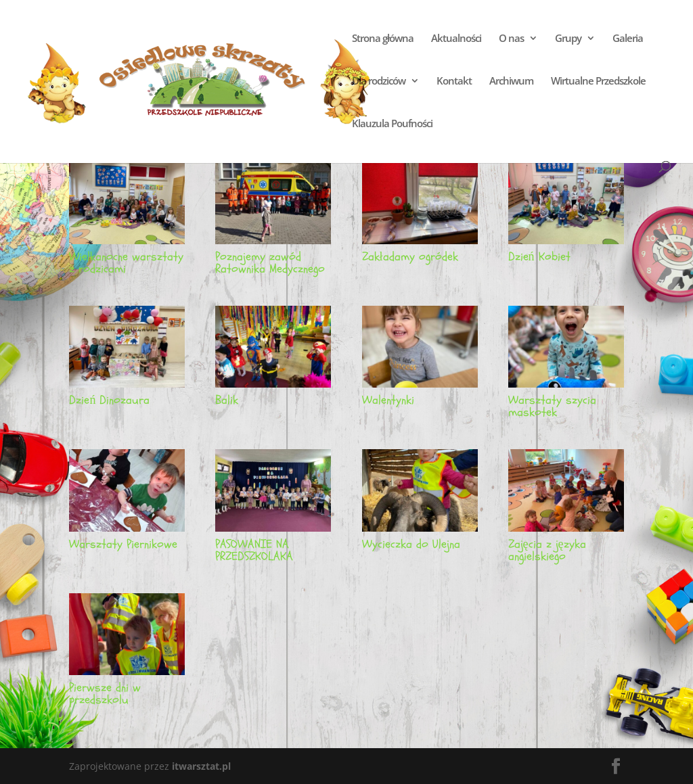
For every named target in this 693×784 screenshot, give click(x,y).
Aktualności (456, 39)
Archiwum (511, 82)
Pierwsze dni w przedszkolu (105, 694)
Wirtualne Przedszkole (598, 82)
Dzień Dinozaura (109, 400)
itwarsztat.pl (201, 766)
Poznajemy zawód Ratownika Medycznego (270, 263)
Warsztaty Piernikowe (123, 544)
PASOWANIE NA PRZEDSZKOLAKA (254, 550)
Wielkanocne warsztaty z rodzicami (126, 263)
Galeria (628, 39)
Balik (227, 400)
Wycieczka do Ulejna (411, 544)
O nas (511, 39)
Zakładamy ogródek (410, 257)
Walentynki (388, 400)
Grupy (568, 39)
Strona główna (383, 39)
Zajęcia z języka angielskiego (547, 550)
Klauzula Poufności (392, 124)
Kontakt (454, 82)
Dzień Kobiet (539, 257)
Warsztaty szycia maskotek (552, 406)
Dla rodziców (379, 82)
